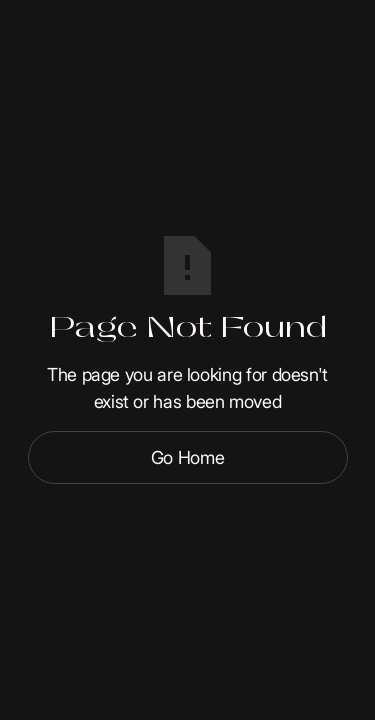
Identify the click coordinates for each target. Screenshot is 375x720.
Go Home (187, 457)
